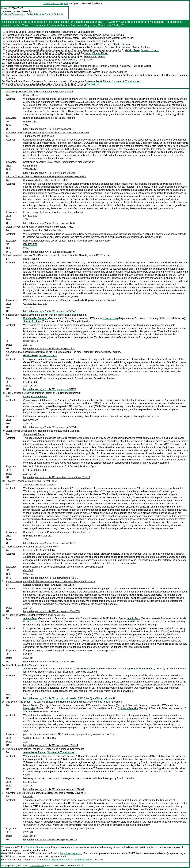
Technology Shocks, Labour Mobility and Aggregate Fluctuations (40, 32)
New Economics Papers (56, 3)
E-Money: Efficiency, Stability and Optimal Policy (31, 60)
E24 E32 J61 (30, 122)
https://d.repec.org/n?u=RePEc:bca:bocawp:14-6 (49, 223)
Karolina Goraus (152, 75)
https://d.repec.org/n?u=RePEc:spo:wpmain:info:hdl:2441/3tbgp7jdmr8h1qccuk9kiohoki (69, 698)
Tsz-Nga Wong (85, 60)
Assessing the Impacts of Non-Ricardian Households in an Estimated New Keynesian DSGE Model (58, 44)
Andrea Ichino (59, 72)
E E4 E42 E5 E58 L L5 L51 (37, 536)
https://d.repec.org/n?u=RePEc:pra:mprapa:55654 (50, 427)
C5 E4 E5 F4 (30, 166)
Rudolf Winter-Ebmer (96, 72)
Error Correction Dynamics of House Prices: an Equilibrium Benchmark (43, 53)
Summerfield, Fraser (94, 57)
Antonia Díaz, (76, 69)
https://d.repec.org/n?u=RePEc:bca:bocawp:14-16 (50, 543)
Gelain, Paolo (132, 50)
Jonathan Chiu (69, 60)
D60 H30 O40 (31, 341)
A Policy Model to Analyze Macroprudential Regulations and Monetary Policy (46, 38)
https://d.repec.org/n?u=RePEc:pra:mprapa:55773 (50, 389)
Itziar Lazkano (124, 47)
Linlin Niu (95, 84)
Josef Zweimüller (118, 72)
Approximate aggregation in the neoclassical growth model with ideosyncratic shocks (50, 66)
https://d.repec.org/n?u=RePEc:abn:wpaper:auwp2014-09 (54, 789)
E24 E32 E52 (30, 244)
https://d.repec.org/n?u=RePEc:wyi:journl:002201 (49, 173)
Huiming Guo (117, 35)
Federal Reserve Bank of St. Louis (45, 14)
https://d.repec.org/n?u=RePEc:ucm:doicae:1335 (49, 662)
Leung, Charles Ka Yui (96, 53)
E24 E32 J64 (30, 382)
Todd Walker (144, 66)
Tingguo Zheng (101, 35)
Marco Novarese (145, 853)
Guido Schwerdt (76, 72)
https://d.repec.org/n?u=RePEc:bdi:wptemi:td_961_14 (52, 578)
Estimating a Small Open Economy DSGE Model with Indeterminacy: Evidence (47, 35)
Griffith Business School (57, 860)
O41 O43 (28, 570)
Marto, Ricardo (122, 44)
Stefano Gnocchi (106, 41)
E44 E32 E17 (30, 216)
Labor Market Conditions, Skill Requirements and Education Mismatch (43, 57)
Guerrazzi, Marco (150, 50)
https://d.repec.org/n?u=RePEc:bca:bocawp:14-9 (49, 252)
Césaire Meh (128, 38)
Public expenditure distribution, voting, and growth (32, 63)
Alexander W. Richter (99, 81)
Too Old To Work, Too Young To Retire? (27, 72)
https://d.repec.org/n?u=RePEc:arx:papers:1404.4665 (51, 611)
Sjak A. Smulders (141, 47)
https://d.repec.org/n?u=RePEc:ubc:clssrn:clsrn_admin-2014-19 (57, 477)
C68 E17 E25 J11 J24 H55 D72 (40, 738)
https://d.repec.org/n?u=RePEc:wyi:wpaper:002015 (50, 840)
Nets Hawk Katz (128, 66)
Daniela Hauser (86, 32)
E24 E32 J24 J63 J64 (35, 470)
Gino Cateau (113, 38)
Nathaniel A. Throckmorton (126, 81)
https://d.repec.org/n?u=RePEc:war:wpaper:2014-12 (51, 745)
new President (155, 22)
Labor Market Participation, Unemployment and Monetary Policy (40, 41)
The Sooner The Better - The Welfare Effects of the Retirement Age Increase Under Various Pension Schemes (64, 75)
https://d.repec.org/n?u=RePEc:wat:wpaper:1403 (49, 349)
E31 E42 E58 (30, 782)
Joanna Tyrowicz (129, 708)
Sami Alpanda (98, 38)
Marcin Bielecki (134, 75)
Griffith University (82, 860)
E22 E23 (28, 654)
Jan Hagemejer (170, 75)
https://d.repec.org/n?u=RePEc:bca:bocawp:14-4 (49, 129)
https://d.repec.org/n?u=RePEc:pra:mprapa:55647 (50, 311)
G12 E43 (28, 832)
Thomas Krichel (37, 866)
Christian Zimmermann (13, 14)
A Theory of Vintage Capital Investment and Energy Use (35, 69)
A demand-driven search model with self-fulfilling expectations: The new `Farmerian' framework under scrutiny (64, 50)
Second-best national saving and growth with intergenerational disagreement (46, 47)
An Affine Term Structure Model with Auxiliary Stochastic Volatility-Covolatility (46, 84)
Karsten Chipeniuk (109, 66)
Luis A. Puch (91, 69)
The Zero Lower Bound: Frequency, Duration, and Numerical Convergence (45, 81)
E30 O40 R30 (31, 420)
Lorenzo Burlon (71, 63)
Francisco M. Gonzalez (103, 47)
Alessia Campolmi (87, 41)
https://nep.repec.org (71, 853)
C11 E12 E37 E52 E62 (35, 304)
